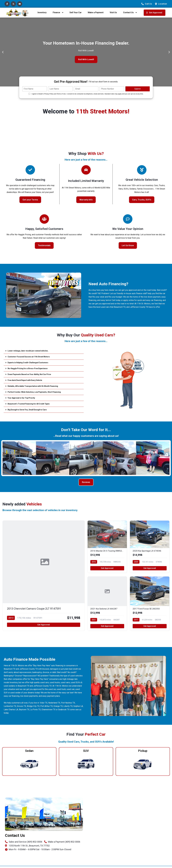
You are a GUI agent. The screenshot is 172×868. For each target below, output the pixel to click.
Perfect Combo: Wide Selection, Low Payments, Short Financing (38, 392)
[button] (3, 52)
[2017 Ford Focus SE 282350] (150, 606)
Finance (56, 12)
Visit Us (113, 12)
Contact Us (128, 12)
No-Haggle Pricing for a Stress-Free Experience (31, 368)
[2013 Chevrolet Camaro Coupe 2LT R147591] (44, 577)
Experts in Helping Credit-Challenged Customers (31, 363)
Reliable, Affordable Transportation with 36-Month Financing (36, 386)
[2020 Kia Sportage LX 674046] (150, 548)
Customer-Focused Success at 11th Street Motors (32, 357)
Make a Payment (96, 12)
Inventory (42, 12)
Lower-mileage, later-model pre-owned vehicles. (31, 351)
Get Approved (44, 627)
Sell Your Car (76, 12)
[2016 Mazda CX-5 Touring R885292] (107, 548)
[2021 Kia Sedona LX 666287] (107, 606)
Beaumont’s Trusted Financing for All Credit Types (31, 404)
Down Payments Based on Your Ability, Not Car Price (32, 374)
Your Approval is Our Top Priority (23, 398)
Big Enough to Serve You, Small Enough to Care (30, 410)
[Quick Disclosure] (29, 94)
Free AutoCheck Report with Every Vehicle (28, 380)
